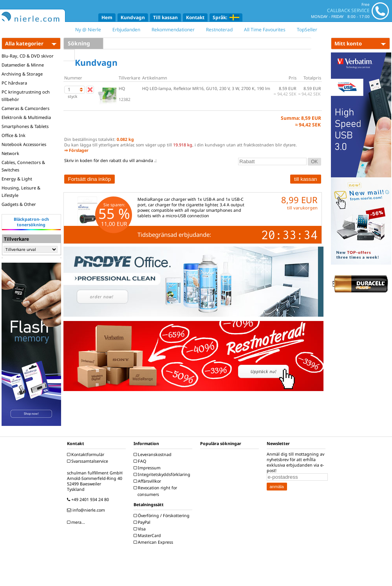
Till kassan (165, 17)
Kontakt (195, 17)
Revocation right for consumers (156, 491)
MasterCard (148, 536)
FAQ (141, 461)
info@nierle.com (87, 510)
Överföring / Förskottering (163, 516)
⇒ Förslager (76, 150)
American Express (154, 542)
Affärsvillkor (148, 481)
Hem (107, 17)
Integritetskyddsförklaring (163, 474)
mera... (77, 522)
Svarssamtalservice (89, 461)
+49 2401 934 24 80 (89, 499)
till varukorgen (302, 208)
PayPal (143, 522)
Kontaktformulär (87, 454)
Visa (141, 529)
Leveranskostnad (154, 454)
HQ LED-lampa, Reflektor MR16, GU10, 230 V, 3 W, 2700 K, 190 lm (206, 88)
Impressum (148, 468)
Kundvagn (133, 17)
